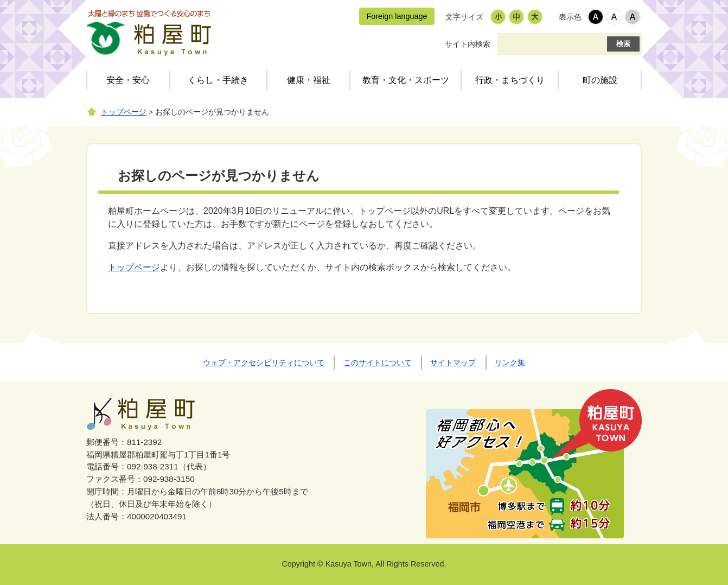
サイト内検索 (468, 44)
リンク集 (510, 363)
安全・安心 (128, 80)
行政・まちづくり (510, 80)
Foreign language (397, 16)
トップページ (124, 112)
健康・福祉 (309, 80)
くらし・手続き (218, 80)
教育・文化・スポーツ (406, 80)
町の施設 (600, 80)
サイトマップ (453, 363)
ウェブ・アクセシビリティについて (264, 363)
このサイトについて (378, 363)
